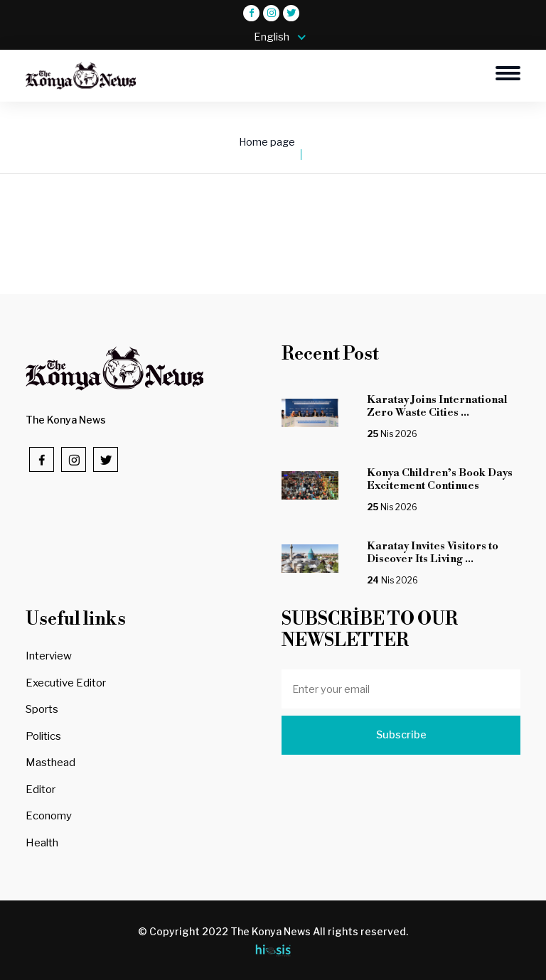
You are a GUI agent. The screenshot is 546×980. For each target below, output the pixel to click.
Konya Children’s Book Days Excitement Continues (440, 479)
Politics (43, 736)
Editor (41, 790)
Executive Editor (66, 683)
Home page (267, 142)
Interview (49, 656)
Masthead (50, 763)
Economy (49, 816)
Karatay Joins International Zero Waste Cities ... (437, 406)
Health (42, 843)
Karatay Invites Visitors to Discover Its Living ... (433, 553)
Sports (42, 709)
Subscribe (401, 735)
